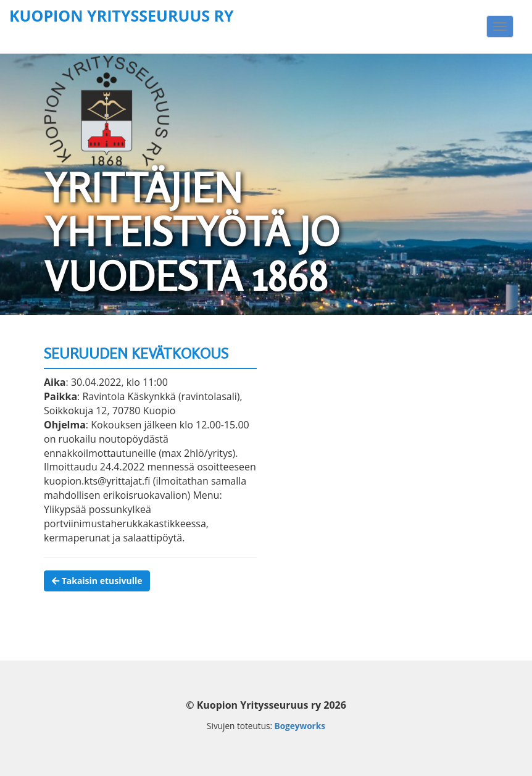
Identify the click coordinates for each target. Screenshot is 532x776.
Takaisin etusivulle (97, 581)
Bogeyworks (300, 726)
